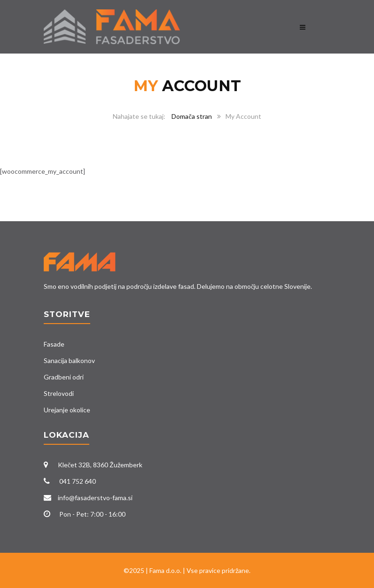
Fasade (54, 344)
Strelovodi (59, 393)
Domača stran (191, 116)
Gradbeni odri (64, 377)
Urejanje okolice (67, 410)
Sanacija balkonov (69, 360)
